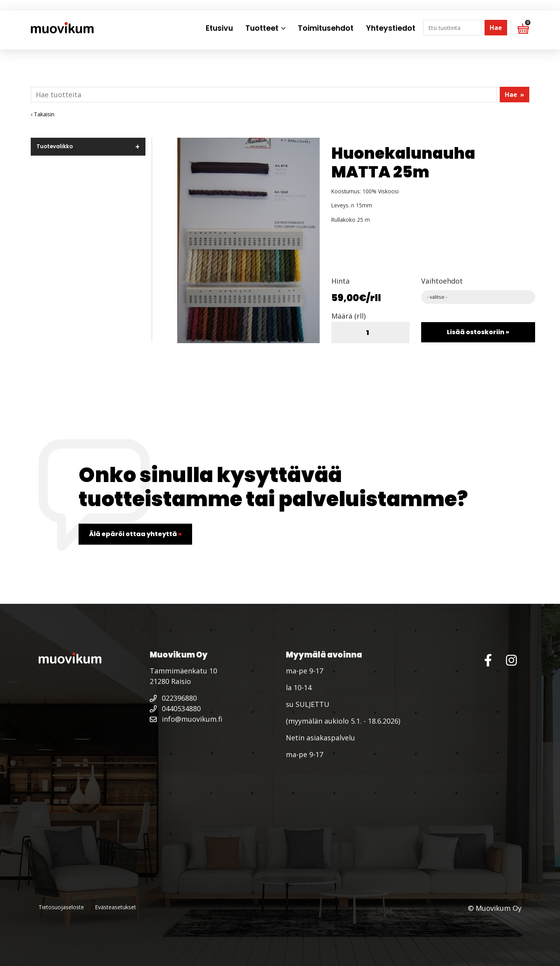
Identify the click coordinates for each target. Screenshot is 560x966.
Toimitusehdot (326, 28)
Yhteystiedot (391, 28)
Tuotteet (262, 28)
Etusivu (219, 28)
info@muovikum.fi (186, 719)
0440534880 (175, 708)
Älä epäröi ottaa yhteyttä (135, 534)
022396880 (173, 698)
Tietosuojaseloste (61, 907)
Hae (496, 28)
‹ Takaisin (43, 114)
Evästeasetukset (115, 907)
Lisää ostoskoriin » (478, 332)
